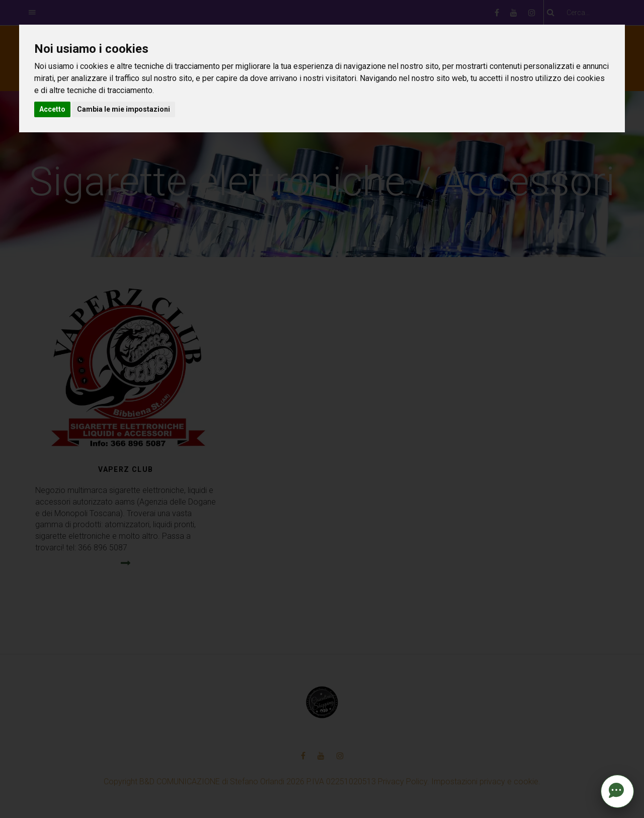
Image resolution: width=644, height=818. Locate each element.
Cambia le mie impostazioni (124, 109)
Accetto (52, 109)
